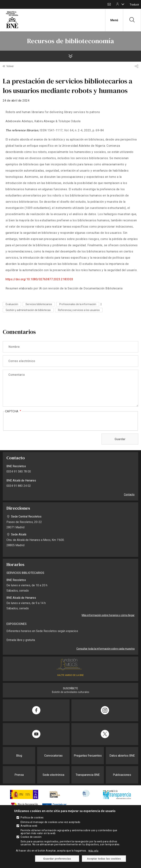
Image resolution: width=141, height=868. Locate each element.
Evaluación (12, 304)
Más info (93, 851)
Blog (19, 756)
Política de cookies (32, 818)
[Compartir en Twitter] (105, 734)
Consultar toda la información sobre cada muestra (105, 649)
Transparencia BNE (88, 775)
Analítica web (29, 826)
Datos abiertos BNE (122, 756)
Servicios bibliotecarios (39, 304)
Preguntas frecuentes (88, 756)
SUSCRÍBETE (70, 688)
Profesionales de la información (78, 304)
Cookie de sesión (31, 837)
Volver (10, 66)
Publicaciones (122, 775)
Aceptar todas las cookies (104, 859)
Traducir (134, 5)
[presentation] (33, 421)
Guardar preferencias (57, 859)
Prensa (19, 775)
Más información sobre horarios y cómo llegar (108, 615)
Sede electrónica (53, 775)
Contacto (109, 4)
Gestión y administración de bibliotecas (28, 310)
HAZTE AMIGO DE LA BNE (70, 675)
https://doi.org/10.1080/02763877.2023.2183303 (39, 279)
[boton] (123, 4)
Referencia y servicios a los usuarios (79, 310)
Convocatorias (53, 756)
